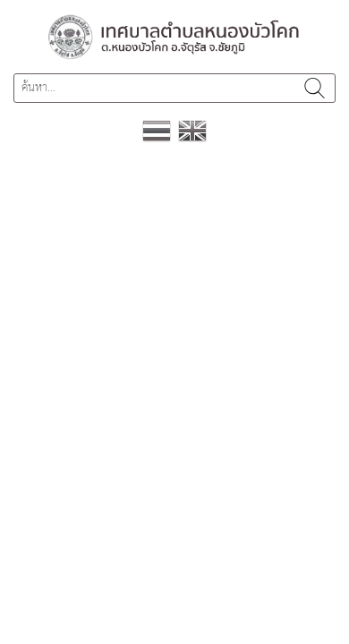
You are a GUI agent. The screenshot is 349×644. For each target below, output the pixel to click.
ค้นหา (315, 88)
